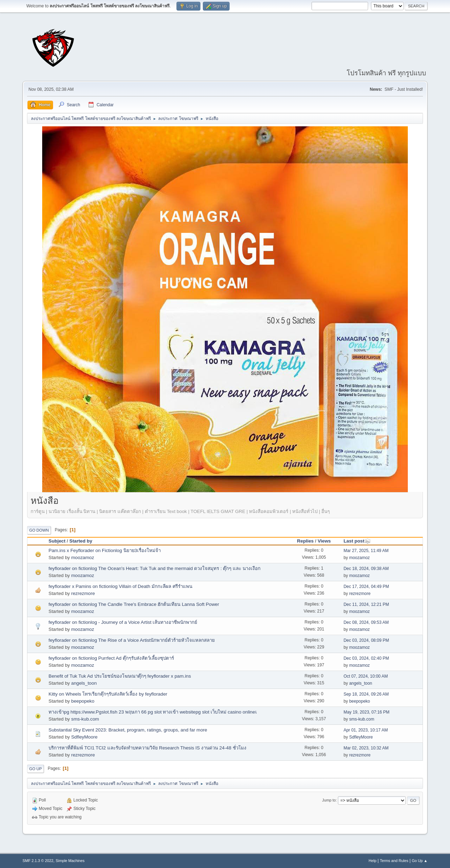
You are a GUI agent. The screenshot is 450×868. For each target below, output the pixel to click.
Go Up (36, 769)
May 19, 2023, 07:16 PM (367, 712)
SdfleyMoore (84, 737)
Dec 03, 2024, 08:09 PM (366, 640)
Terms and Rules (394, 861)
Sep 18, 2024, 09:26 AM (366, 694)
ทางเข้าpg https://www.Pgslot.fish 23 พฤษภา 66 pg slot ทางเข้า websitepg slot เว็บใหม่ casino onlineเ (153, 712)
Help (373, 861)
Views (324, 541)
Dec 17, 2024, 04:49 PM (366, 587)
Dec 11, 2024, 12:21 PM (366, 604)
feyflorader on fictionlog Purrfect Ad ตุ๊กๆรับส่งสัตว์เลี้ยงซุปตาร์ (111, 658)
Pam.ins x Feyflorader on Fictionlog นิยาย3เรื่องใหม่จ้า (105, 550)
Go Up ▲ (420, 861)
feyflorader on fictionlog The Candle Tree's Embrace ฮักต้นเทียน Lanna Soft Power (134, 604)
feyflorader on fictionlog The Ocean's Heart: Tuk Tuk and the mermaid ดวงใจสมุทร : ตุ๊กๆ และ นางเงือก (155, 568)
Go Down (39, 530)
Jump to (329, 800)
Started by (81, 541)
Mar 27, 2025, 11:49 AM (366, 551)
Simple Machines (70, 861)
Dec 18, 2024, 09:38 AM (366, 569)
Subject (57, 541)
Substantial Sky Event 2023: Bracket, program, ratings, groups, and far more (128, 730)
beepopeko (83, 701)
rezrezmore (83, 593)
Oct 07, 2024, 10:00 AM (366, 676)
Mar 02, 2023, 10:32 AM (366, 748)
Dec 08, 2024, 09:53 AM (366, 622)
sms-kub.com (85, 719)
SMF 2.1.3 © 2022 (38, 861)
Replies (305, 541)
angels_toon (84, 683)
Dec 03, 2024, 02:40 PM (366, 658)
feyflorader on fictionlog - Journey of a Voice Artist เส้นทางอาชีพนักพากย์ (123, 622)
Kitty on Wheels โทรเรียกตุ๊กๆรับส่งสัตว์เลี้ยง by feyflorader (108, 694)
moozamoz (82, 557)
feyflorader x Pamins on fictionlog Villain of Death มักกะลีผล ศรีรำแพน (120, 586)
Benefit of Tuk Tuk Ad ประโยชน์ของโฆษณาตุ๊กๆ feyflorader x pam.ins (120, 676)
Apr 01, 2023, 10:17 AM (366, 730)
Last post (357, 541)
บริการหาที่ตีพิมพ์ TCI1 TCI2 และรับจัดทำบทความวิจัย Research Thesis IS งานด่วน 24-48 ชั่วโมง (147, 748)
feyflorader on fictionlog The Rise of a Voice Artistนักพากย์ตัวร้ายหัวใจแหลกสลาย (132, 640)
